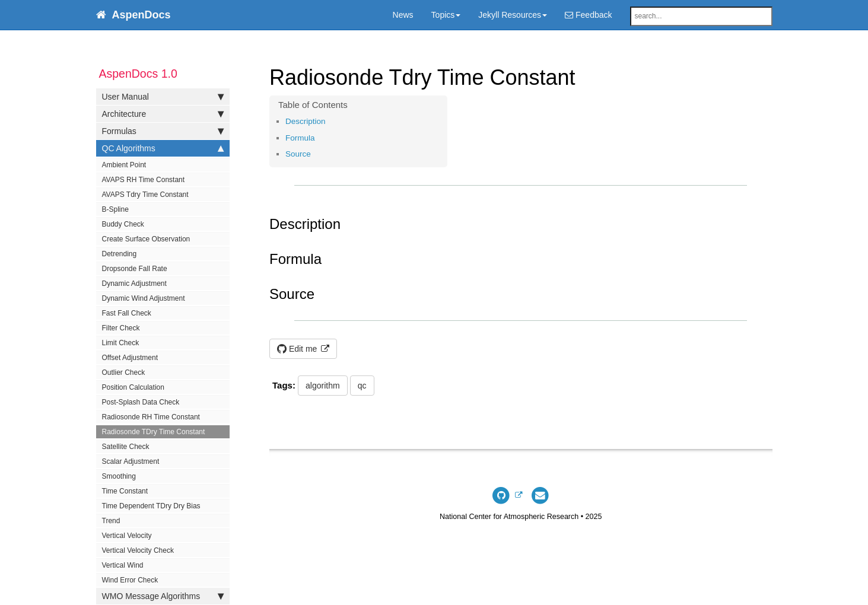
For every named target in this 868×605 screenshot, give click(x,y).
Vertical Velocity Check (138, 550)
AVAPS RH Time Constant (144, 180)
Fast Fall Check (127, 313)
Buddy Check (123, 224)
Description (306, 121)
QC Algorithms (163, 148)
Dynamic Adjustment (134, 284)
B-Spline (115, 209)
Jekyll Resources (513, 15)
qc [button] (362, 386)
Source (298, 154)
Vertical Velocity (127, 536)
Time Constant (125, 491)
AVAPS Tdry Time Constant (145, 195)
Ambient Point (124, 165)
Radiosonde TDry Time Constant (154, 432)
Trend (111, 521)
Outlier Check (124, 372)
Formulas (163, 131)
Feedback (588, 15)
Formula (300, 138)
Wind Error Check (130, 580)
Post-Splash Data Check (141, 402)
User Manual (163, 97)
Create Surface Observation (146, 239)
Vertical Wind (123, 565)
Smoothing (119, 476)
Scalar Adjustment (131, 461)
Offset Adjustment (130, 358)
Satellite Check (126, 447)
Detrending (120, 254)
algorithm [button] (323, 386)
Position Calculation (133, 387)
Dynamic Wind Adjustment (144, 298)
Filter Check (121, 328)
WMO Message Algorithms (163, 596)
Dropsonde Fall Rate (135, 269)
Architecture (163, 114)
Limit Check (121, 343)
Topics (446, 15)
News (403, 15)
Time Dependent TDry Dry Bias (151, 506)
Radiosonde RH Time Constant (151, 417)
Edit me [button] (298, 349)
